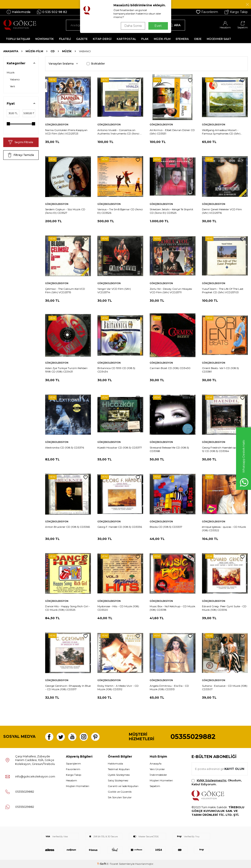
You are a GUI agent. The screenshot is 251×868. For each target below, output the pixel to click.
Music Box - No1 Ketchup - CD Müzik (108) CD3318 (172, 608)
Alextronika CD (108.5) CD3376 (65, 448)
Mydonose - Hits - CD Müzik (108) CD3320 (118, 608)
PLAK (145, 39)
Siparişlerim (73, 764)
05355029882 (193, 737)
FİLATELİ (65, 39)
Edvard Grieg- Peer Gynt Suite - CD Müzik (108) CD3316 (224, 608)
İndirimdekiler (158, 775)
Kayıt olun (234, 769)
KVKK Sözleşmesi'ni (212, 780)
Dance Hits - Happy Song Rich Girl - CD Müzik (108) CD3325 (67, 608)
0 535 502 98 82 (52, 12)
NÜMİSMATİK (45, 39)
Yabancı (15, 79)
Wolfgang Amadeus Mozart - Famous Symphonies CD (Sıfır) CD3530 (221, 132)
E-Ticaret (113, 864)
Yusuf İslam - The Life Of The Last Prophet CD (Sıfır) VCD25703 (223, 291)
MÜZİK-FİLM (162, 39)
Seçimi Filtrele (21, 142)
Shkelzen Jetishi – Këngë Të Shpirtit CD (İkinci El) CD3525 (171, 211)
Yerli (12, 86)
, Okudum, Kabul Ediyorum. (217, 782)
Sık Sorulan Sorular (120, 797)
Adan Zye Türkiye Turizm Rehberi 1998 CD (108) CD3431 (66, 370)
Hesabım (71, 780)
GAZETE (82, 39)
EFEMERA (182, 39)
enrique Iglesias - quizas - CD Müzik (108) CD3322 (224, 529)
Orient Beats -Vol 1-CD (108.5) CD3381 (220, 370)
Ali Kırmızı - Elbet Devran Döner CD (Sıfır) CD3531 (172, 132)
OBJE (198, 39)
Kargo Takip (236, 12)
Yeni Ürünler (157, 769)
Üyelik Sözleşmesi (119, 775)
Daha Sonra (133, 26)
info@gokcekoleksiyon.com (35, 776)
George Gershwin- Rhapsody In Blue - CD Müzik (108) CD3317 (68, 687)
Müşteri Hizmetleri (78, 786)
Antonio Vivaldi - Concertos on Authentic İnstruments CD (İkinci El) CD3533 (120, 132)
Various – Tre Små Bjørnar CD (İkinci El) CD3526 (120, 211)
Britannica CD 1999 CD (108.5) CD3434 (116, 370)
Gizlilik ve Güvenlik (120, 792)
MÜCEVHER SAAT (219, 39)
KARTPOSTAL (126, 39)
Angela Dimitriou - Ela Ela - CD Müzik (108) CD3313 (169, 687)
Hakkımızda (18, 12)
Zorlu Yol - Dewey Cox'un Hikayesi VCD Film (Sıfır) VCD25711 (171, 291)
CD (53, 51)
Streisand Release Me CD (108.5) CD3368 (169, 449)
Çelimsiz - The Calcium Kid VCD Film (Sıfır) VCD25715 (65, 291)
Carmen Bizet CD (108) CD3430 (170, 368)
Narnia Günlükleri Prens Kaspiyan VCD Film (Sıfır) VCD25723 (66, 132)
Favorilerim (207, 12)
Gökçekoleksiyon (57, 125)
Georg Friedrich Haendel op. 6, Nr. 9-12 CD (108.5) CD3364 (224, 449)
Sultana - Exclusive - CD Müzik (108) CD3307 (225, 687)
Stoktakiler (96, 64)
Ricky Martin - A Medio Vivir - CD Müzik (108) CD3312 (118, 687)
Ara (175, 25)
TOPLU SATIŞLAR (18, 39)
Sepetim (155, 786)
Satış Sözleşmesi (118, 780)
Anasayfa (11, 51)
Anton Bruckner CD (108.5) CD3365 (67, 527)
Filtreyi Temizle (21, 155)
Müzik (67, 51)
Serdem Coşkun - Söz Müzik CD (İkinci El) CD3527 (65, 211)
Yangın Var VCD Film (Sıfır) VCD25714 (114, 291)
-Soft (102, 864)
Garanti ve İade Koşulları (123, 786)
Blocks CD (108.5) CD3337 (166, 527)
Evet (158, 26)
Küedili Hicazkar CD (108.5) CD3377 (120, 448)
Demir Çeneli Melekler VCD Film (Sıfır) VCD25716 (222, 211)
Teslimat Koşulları (119, 769)
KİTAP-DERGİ (102, 39)
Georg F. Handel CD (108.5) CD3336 (120, 527)
